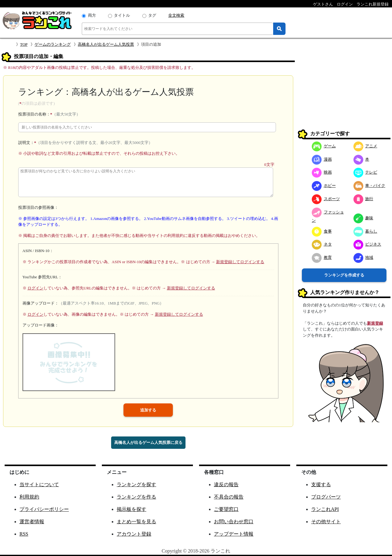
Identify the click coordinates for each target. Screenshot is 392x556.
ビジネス (367, 244)
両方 (92, 15)
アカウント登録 (134, 534)
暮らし (365, 231)
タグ (152, 15)
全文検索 (176, 15)
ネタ (322, 244)
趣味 (363, 218)
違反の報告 (226, 484)
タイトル (122, 15)
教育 (322, 257)
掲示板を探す (131, 509)
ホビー (324, 185)
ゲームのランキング (53, 44)
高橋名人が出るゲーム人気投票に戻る (148, 442)
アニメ (365, 146)
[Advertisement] (344, 91)
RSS (24, 534)
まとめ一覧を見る (136, 522)
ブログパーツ (326, 497)
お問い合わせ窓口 (234, 522)
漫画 (322, 159)
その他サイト (326, 522)
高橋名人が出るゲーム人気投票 (106, 44)
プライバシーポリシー (44, 509)
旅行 (363, 199)
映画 (322, 172)
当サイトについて (39, 484)
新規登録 (375, 323)
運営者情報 (32, 522)
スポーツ (326, 199)
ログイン (35, 288)
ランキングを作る (136, 497)
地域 (363, 257)
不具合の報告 (229, 497)
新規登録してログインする (240, 262)
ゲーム (324, 146)
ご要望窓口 (226, 509)
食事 (322, 231)
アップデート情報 (234, 534)
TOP (24, 44)
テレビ (365, 172)
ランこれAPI (325, 509)
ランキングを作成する (344, 275)
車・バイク (369, 185)
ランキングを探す (136, 484)
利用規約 (29, 497)
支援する (321, 484)
